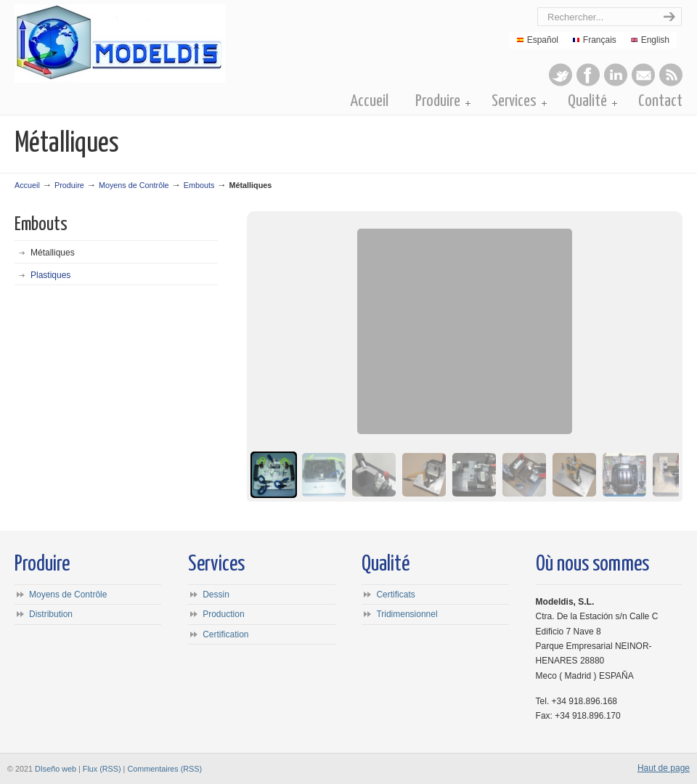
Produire (69, 185)
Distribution (51, 614)
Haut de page (664, 768)
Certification (225, 634)
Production (223, 614)
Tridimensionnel (407, 614)
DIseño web (56, 769)
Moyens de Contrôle (134, 185)
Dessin (216, 595)
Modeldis (179, 44)
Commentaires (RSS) (164, 769)
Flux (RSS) (102, 769)
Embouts (199, 185)
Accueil (27, 185)
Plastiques (50, 275)
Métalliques (53, 253)
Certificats (395, 595)
